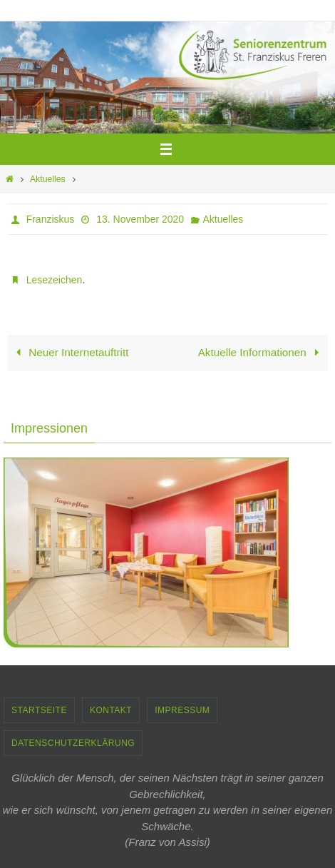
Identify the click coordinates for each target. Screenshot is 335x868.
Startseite (39, 710)
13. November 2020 (140, 219)
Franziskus (51, 219)
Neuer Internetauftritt (70, 352)
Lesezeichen (55, 280)
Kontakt (111, 710)
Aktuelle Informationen (262, 352)
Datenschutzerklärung (73, 743)
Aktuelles (48, 179)
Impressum (182, 710)
